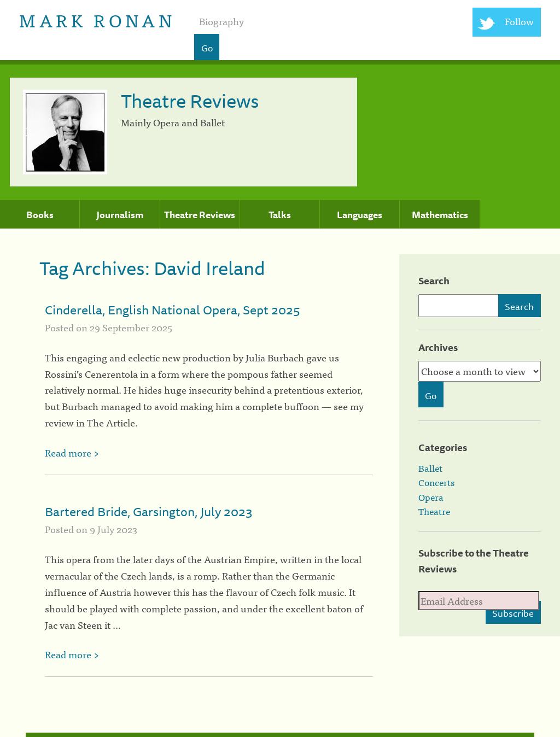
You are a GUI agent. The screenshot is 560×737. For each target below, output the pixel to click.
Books (40, 215)
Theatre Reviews (200, 215)
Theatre (434, 511)
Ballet (430, 468)
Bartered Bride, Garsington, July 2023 (149, 511)
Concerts (436, 482)
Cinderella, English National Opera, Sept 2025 (173, 310)
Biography (221, 21)
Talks (280, 215)
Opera (431, 497)
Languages (360, 215)
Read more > (72, 452)
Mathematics (440, 215)
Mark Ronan (97, 19)
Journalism (120, 215)
